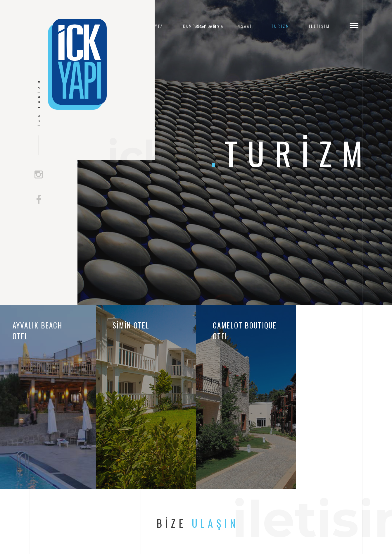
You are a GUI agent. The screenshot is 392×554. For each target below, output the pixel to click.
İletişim (320, 26)
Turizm (281, 26)
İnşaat (244, 26)
